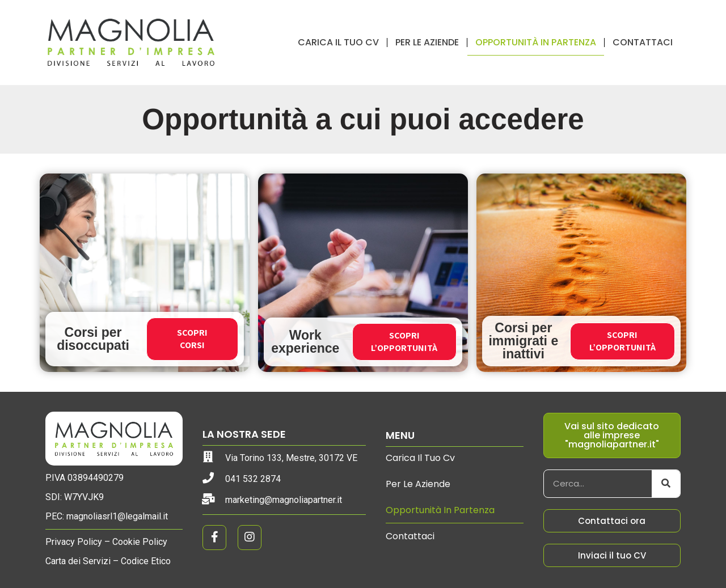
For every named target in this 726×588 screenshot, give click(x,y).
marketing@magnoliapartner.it (284, 500)
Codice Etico (146, 561)
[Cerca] (666, 484)
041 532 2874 (253, 479)
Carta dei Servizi (78, 561)
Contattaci (643, 42)
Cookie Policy (140, 542)
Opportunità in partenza (536, 42)
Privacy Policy (74, 542)
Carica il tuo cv (338, 42)
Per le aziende (427, 42)
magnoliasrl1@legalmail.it (117, 516)
